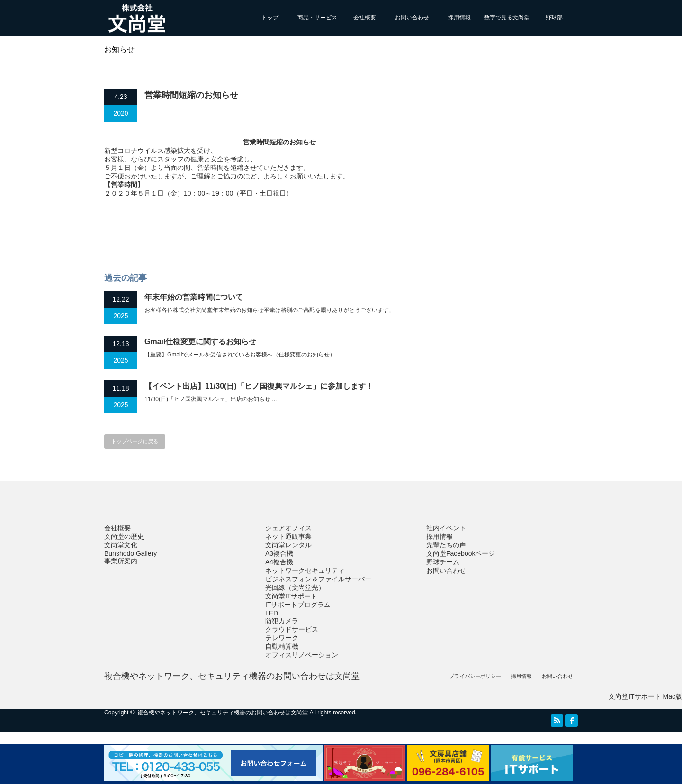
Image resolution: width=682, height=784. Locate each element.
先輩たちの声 (446, 545)
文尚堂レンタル (288, 545)
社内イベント (446, 528)
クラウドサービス (292, 629)
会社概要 (365, 18)
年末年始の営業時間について (194, 297)
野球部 (554, 18)
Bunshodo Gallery (130, 553)
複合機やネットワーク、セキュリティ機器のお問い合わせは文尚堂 (232, 676)
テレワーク (282, 638)
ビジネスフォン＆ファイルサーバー (318, 579)
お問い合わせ (412, 18)
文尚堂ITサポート (291, 596)
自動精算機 (282, 646)
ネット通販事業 (288, 536)
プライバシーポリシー (475, 676)
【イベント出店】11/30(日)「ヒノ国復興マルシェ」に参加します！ (259, 386)
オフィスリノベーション (302, 655)
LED (272, 613)
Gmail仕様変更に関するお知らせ (200, 342)
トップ (270, 18)
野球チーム (443, 562)
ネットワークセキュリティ (305, 570)
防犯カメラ (282, 621)
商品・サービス (317, 18)
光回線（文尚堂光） (295, 588)
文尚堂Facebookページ (461, 553)
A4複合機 (279, 562)
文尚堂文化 (121, 545)
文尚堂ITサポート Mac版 (645, 696)
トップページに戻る (135, 441)
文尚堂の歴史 (124, 536)
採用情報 (459, 18)
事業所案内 (121, 561)
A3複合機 (279, 553)
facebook (572, 721)
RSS (557, 721)
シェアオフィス (288, 528)
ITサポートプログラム (298, 605)
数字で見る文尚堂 (507, 18)
